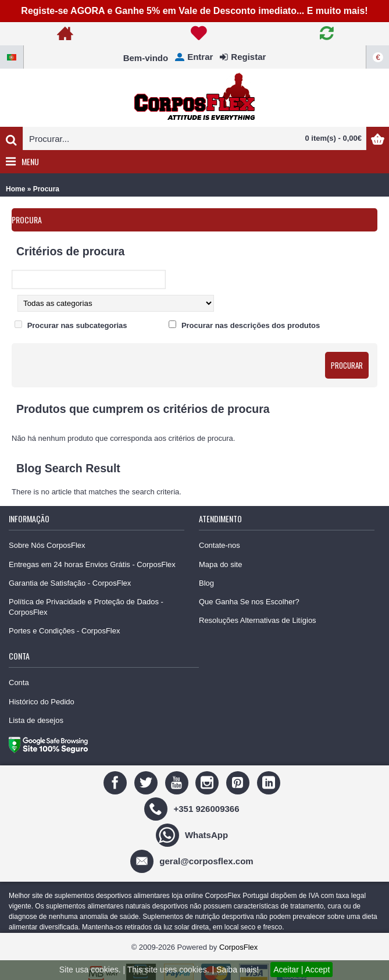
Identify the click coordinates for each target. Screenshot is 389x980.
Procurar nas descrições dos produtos (251, 325)
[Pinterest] (239, 782)
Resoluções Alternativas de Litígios (258, 620)
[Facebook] (117, 782)
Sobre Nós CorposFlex (47, 545)
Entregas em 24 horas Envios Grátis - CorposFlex (92, 564)
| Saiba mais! (236, 970)
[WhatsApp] (193, 834)
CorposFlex (238, 947)
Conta (19, 683)
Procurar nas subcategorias (77, 325)
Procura (46, 189)
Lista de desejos (36, 720)
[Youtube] (178, 782)
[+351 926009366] (193, 808)
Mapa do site (220, 564)
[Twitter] (147, 782)
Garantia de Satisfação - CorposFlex (70, 583)
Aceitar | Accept (301, 970)
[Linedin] (270, 782)
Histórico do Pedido (42, 702)
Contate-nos (220, 545)
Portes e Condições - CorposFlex (64, 631)
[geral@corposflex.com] (193, 860)
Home (15, 189)
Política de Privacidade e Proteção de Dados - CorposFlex (86, 607)
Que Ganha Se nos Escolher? (249, 602)
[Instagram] (208, 782)
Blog (206, 583)
